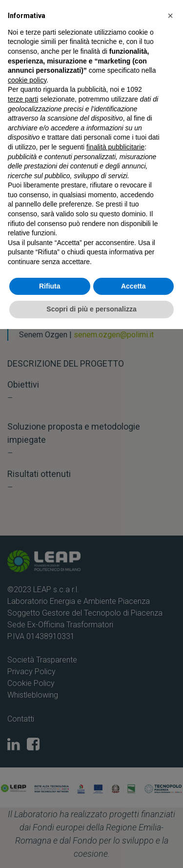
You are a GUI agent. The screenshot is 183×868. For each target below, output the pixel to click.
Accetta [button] (133, 286)
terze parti (23, 99)
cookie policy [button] (27, 80)
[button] (170, 16)
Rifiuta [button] (50, 286)
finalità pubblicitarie (115, 147)
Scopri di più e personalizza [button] (91, 309)
